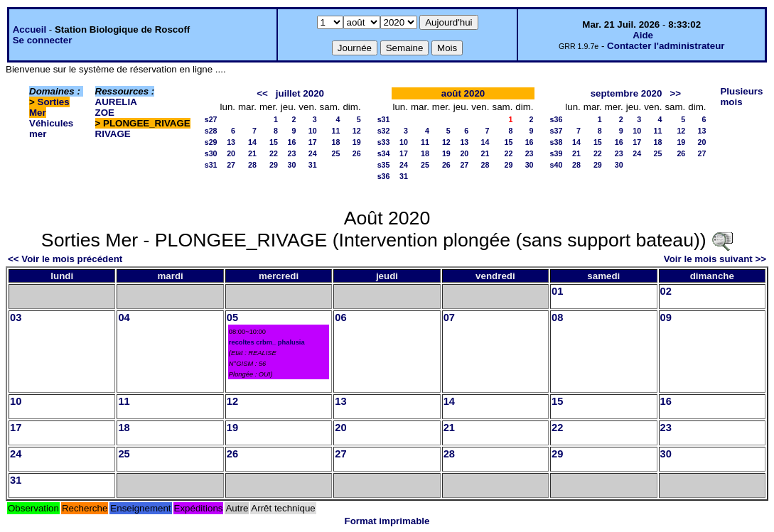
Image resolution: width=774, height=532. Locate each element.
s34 (384, 153)
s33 (384, 142)
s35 (384, 165)
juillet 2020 (300, 93)
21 (252, 153)
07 (449, 317)
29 (274, 165)
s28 (211, 131)
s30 (211, 153)
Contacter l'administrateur (666, 46)
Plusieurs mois (741, 97)
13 (231, 142)
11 (336, 131)
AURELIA (116, 102)
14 (252, 142)
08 (557, 317)
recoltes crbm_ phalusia (267, 342)
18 (336, 142)
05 (232, 317)
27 (231, 165)
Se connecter (43, 40)
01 (557, 291)
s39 (557, 153)
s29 (211, 142)
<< (262, 93)
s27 (211, 119)
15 (274, 142)
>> (676, 93)
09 (666, 317)
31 (313, 165)
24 (313, 153)
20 (231, 153)
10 (313, 131)
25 (336, 153)
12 (357, 131)
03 (16, 317)
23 (292, 153)
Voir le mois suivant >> (715, 259)
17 (313, 142)
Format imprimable (387, 521)
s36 (384, 176)
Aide (643, 35)
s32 (384, 131)
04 (124, 317)
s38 (557, 142)
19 (357, 142)
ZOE (105, 113)
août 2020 (463, 93)
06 (340, 317)
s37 (557, 131)
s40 (557, 165)
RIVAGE (113, 134)
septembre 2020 (627, 93)
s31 (211, 165)
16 (292, 142)
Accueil (29, 29)
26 (357, 153)
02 (666, 291)
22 (274, 153)
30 (292, 165)
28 (252, 165)
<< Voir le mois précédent (65, 259)
